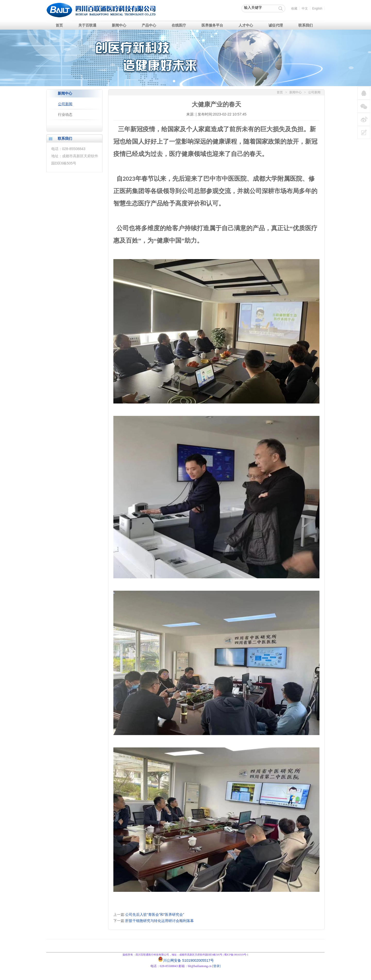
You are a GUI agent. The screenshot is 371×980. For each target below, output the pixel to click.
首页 (280, 92)
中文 (305, 9)
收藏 (294, 9)
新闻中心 (296, 92)
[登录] (216, 966)
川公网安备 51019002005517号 (188, 960)
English (317, 9)
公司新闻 (65, 104)
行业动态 (65, 114)
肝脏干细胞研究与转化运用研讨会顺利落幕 (159, 921)
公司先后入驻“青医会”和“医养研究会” (155, 915)
